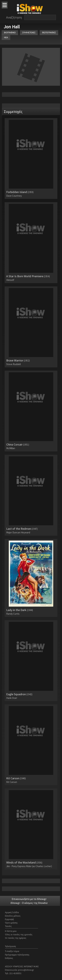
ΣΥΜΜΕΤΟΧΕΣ (29, 33)
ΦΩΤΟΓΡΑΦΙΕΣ (49, 33)
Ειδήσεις (9, 958)
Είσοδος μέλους (13, 916)
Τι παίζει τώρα (12, 951)
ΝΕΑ (6, 37)
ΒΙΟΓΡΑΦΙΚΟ (10, 33)
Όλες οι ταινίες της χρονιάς (19, 934)
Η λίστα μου (11, 931)
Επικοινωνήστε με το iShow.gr (29, 899)
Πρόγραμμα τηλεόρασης (17, 955)
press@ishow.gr (26, 970)
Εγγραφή (9, 919)
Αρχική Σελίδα (12, 912)
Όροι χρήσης (11, 923)
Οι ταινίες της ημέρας (16, 938)
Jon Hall (12, 27)
